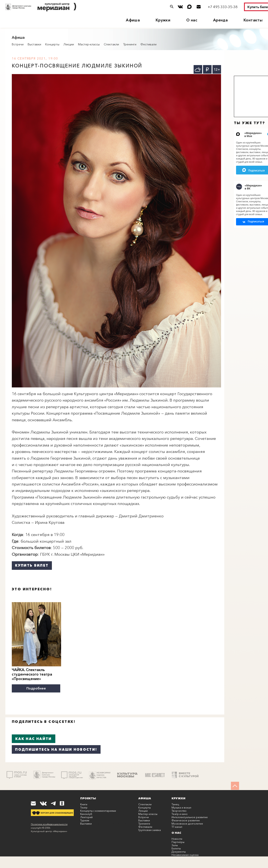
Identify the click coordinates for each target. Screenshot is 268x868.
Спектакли (111, 44)
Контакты (253, 20)
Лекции (69, 44)
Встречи (18, 44)
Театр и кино (180, 813)
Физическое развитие (186, 820)
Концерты (52, 44)
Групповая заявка (150, 829)
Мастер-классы (89, 44)
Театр (84, 807)
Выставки (34, 44)
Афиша (133, 20)
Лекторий (86, 817)
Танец (175, 804)
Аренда (220, 20)
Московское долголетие (187, 823)
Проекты (88, 798)
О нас (192, 20)
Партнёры (178, 841)
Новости (177, 838)
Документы (179, 851)
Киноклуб (86, 813)
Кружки (163, 20)
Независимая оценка (185, 854)
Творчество (179, 810)
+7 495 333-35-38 (223, 7)
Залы (175, 845)
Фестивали (148, 44)
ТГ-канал (177, 826)
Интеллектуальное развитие (190, 817)
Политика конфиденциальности (49, 823)
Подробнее (36, 688)
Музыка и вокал (181, 807)
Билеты (176, 848)
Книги (84, 804)
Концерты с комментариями (98, 810)
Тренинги (130, 44)
